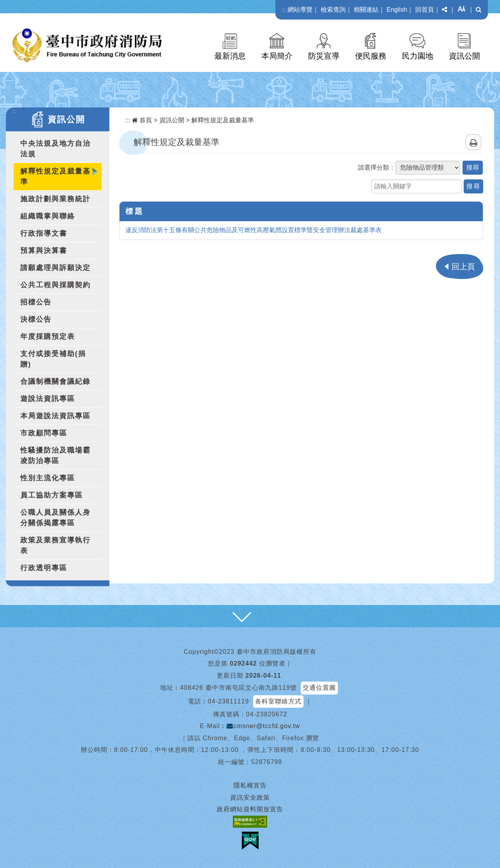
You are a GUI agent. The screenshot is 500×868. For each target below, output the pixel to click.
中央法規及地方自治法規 (55, 149)
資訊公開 (464, 56)
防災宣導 (324, 56)
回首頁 (425, 10)
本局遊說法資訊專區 (55, 416)
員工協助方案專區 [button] (52, 495)
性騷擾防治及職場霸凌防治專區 (55, 455)
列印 (473, 142)
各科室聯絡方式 (278, 701)
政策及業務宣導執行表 (55, 545)
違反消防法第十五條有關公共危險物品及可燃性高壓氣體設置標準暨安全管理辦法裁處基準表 (254, 230)
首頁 (142, 120)
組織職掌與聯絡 (48, 216)
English (397, 10)
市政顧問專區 (44, 433)
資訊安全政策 (250, 797)
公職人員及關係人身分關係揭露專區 (55, 518)
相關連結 (366, 10)
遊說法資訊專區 (48, 399)
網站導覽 (300, 10)
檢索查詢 (333, 10)
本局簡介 (277, 56)
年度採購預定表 (48, 336)
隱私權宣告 (250, 785)
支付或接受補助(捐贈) (53, 359)
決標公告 (36, 319)
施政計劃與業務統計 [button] (55, 199)
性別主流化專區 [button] (48, 478)
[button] (445, 10)
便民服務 (371, 56)
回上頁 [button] (463, 267)
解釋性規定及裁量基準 (55, 176)
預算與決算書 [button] (44, 251)
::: (284, 10)
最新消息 (230, 56)
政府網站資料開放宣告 (250, 809)
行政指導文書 (44, 233)
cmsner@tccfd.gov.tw (263, 726)
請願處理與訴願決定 (55, 268)
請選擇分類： (377, 167)
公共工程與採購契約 (55, 285)
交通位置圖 (319, 688)
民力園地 (418, 56)
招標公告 (36, 302)
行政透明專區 (44, 568)
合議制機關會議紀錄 (55, 381)
